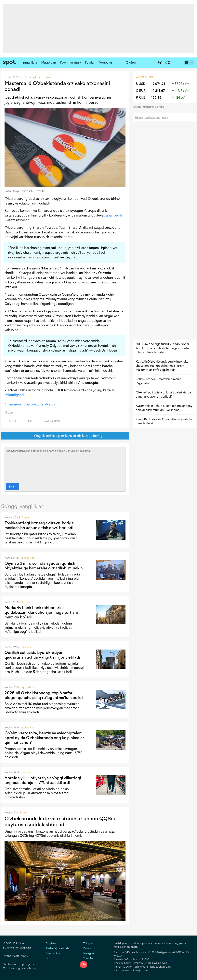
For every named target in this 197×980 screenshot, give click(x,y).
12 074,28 (158, 84)
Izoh (28, 421)
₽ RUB (141, 98)
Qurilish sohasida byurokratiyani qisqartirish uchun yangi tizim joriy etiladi (42, 655)
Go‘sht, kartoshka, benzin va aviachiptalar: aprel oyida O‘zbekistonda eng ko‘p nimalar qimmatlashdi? (44, 738)
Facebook (87, 948)
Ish (47, 958)
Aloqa (165, 117)
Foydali (90, 62)
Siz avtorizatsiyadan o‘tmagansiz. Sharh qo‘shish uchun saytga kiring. (65, 464)
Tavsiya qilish (50, 421)
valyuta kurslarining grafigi (150, 107)
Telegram (87, 943)
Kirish (13, 487)
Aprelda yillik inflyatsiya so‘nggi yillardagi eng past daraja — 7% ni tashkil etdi (43, 780)
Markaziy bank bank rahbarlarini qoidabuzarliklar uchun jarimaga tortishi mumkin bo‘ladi (41, 612)
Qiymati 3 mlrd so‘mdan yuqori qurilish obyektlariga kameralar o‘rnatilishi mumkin (44, 566)
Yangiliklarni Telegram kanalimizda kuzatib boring (65, 436)
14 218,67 (158, 91)
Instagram (88, 953)
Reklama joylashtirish (58, 948)
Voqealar (106, 62)
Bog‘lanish (52, 943)
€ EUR (141, 91)
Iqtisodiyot (28, 558)
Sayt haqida (53, 953)
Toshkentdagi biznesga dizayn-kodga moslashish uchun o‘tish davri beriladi (39, 525)
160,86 (156, 98)
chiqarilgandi (15, 395)
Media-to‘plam (153, 117)
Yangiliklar (30, 62)
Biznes (26, 518)
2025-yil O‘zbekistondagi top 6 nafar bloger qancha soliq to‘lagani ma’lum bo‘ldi (44, 695)
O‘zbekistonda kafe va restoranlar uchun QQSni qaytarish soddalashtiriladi (60, 822)
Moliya (26, 602)
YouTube (86, 958)
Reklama (139, 117)
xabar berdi (113, 215)
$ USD (141, 84)
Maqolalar (49, 62)
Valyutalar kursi (145, 77)
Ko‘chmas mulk (71, 62)
